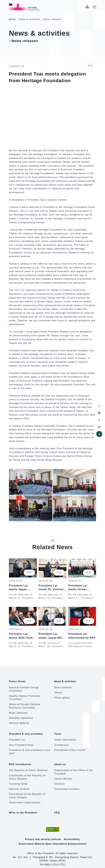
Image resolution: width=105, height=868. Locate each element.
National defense (19, 722)
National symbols (19, 785)
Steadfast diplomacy (21, 716)
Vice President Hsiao (21, 742)
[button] (99, 434)
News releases (63, 686)
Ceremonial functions (67, 785)
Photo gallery (62, 696)
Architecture (61, 742)
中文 (90, 66)
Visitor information (65, 737)
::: (2, 2)
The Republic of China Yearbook (28, 766)
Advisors (59, 779)
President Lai (17, 737)
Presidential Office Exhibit (70, 747)
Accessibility (72, 835)
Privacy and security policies (43, 835)
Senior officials (63, 774)
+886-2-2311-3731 (55, 860)
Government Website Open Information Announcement (53, 839)
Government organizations (25, 798)
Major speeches (18, 711)
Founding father (18, 779)
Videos (58, 691)
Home (12, 19)
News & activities (30, 19)
